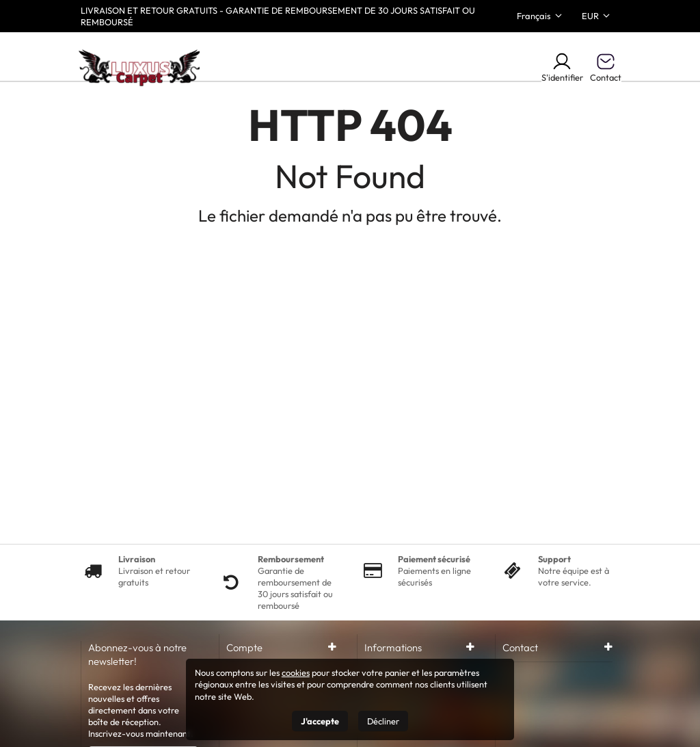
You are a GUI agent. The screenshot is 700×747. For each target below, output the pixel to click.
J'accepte (320, 721)
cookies (296, 672)
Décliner (383, 721)
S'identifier (562, 67)
